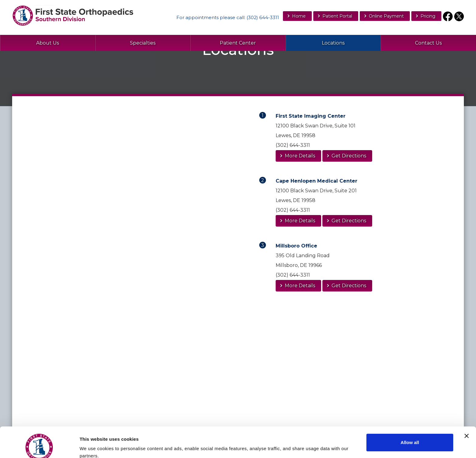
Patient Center (238, 43)
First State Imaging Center (311, 116)
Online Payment (386, 16)
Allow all (410, 414)
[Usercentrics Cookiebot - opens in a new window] (39, 446)
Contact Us (428, 43)
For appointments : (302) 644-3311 (228, 17)
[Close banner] (467, 407)
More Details (300, 156)
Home (299, 16)
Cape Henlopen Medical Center (316, 181)
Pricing (428, 16)
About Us (48, 43)
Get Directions (349, 156)
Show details (94, 444)
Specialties (143, 43)
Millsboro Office (296, 246)
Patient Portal (337, 16)
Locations (333, 43)
